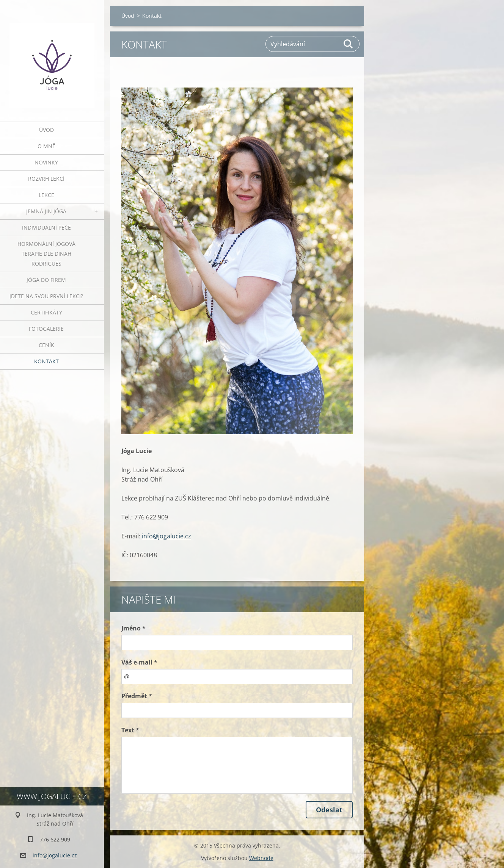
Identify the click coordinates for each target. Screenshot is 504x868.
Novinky (46, 162)
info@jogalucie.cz (166, 536)
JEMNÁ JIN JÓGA (46, 211)
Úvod (46, 130)
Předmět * (137, 696)
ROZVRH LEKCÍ (46, 179)
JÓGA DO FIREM (46, 280)
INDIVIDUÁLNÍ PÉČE (46, 228)
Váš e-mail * (139, 662)
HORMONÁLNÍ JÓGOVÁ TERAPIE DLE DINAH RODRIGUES (46, 254)
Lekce (46, 195)
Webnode (261, 858)
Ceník (46, 345)
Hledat (349, 44)
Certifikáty (46, 312)
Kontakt (46, 361)
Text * (130, 730)
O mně (46, 146)
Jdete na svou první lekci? (46, 296)
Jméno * (133, 628)
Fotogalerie (46, 329)
